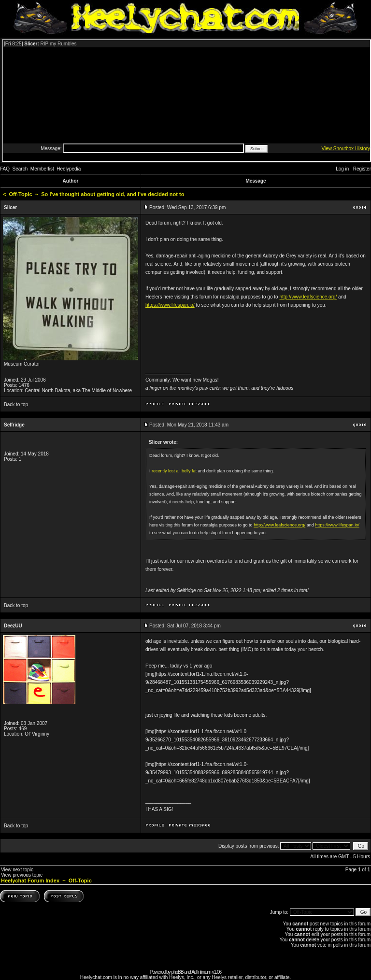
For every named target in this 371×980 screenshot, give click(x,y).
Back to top (16, 405)
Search (20, 169)
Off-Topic (21, 194)
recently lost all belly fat (174, 471)
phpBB (177, 972)
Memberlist (42, 169)
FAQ (5, 169)
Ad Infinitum (201, 972)
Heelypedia (69, 169)
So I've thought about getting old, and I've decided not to (113, 194)
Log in (342, 169)
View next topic (17, 870)
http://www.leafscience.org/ (308, 297)
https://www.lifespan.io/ (170, 305)
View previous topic (22, 875)
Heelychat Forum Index (30, 881)
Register (362, 169)
